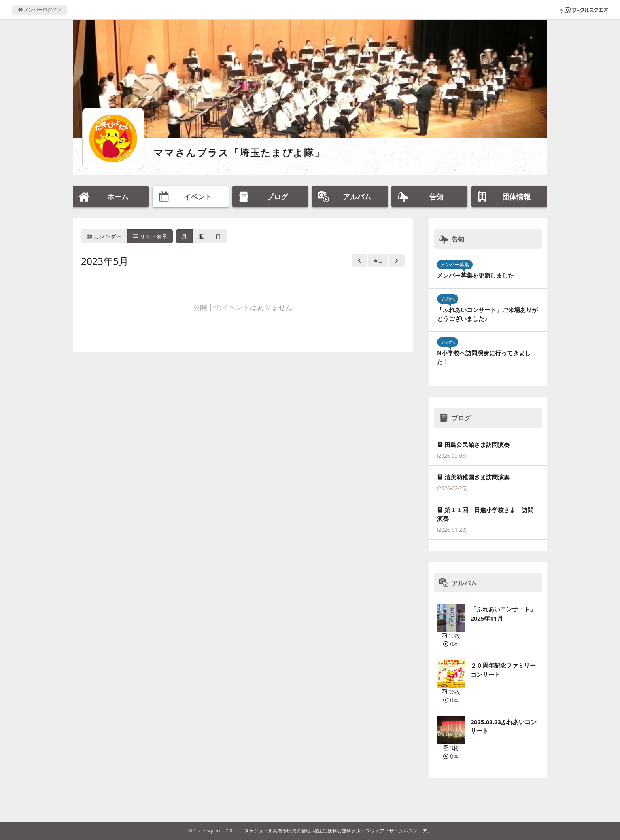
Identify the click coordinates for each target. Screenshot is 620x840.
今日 (378, 261)
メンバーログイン (40, 10)
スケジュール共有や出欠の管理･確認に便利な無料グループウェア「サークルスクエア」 (338, 831)
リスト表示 (150, 236)
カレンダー (104, 236)
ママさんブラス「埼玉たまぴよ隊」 (239, 152)
